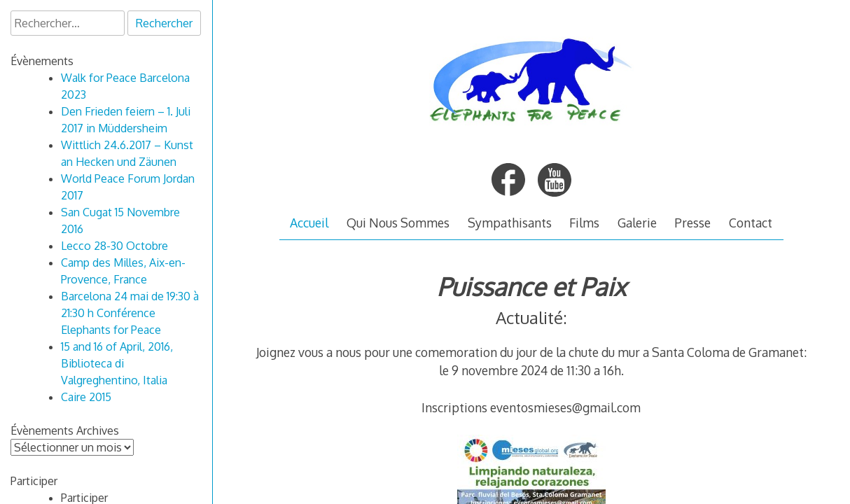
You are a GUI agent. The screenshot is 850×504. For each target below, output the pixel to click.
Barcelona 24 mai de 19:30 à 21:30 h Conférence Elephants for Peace (130, 313)
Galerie (637, 223)
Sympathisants (510, 223)
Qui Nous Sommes (398, 223)
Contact (751, 223)
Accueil (309, 223)
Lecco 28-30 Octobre (114, 246)
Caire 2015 (86, 397)
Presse (692, 223)
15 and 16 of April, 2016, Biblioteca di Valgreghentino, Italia (117, 363)
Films (584, 223)
